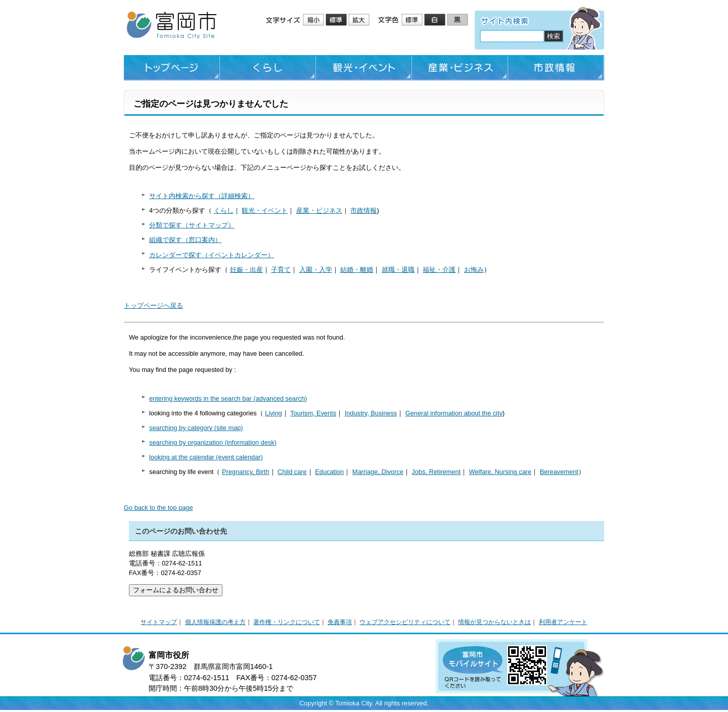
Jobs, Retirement (436, 472)
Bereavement (559, 472)
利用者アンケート (563, 622)
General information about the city (454, 413)
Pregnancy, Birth (246, 472)
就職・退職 (398, 270)
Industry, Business (371, 413)
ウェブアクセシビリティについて (405, 622)
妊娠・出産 (246, 270)
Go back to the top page (158, 508)
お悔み (474, 270)
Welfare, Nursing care (500, 472)
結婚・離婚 (357, 270)
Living (273, 413)
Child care (292, 472)
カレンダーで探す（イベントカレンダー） (212, 255)
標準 (337, 20)
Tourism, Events (313, 413)
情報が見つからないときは (494, 622)
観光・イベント (364, 68)
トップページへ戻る (153, 305)
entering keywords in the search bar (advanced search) (228, 398)
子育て (281, 270)
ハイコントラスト (436, 20)
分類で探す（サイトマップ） (192, 225)
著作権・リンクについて (287, 622)
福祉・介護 (439, 270)
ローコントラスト (458, 20)
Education (329, 472)
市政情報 (556, 68)
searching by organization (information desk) (213, 442)
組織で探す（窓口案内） (185, 240)
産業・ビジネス (460, 68)
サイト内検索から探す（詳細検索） (202, 196)
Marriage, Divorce (378, 472)
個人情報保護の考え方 (215, 622)
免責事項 (340, 622)
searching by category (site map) (196, 428)
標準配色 (413, 20)
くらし (268, 68)
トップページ (172, 68)
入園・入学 (316, 270)
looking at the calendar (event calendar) (206, 457)
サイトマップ (159, 622)
